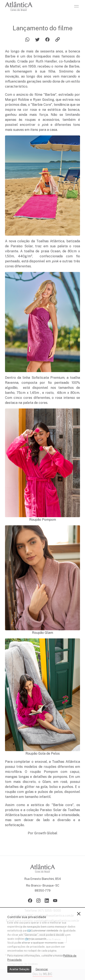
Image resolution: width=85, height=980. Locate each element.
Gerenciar (42, 969)
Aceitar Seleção (19, 969)
